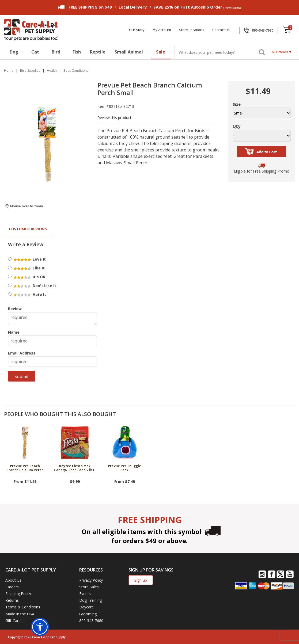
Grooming (88, 614)
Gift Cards (14, 621)
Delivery (133, 7)
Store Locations (192, 30)
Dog (14, 52)
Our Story (137, 30)
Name (14, 332)
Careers (12, 587)
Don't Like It (35, 286)
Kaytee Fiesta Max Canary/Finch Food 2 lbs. (75, 468)
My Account (162, 30)
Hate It (29, 294)
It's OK (29, 277)
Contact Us (221, 30)
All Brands (280, 52)
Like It (29, 268)
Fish (77, 52)
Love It (29, 259)
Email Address (22, 353)
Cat (35, 52)
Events (85, 594)
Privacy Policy (91, 580)
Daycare (86, 607)
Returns (12, 600)
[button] (40, 627)
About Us (13, 580)
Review (15, 309)
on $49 (85, 7)
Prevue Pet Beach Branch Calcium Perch (25, 468)
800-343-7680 (263, 30)
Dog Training (90, 600)
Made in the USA (20, 614)
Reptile (98, 52)
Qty (236, 126)
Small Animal (129, 52)
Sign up (141, 580)
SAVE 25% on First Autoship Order (197, 7)
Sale (161, 52)
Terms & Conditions (23, 607)
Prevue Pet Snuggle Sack (124, 468)
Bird (56, 52)
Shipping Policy (18, 594)
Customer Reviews (28, 229)
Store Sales (89, 587)
